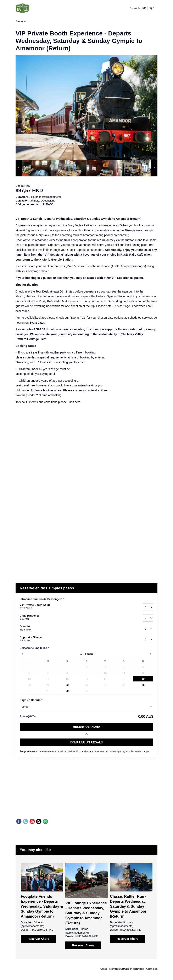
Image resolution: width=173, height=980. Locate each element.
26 (143, 685)
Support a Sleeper (76, 639)
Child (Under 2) (76, 617)
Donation (76, 628)
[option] (33, 168)
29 (67, 691)
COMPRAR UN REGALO (86, 742)
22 (67, 685)
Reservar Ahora (86, 727)
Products (21, 21)
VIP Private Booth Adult (76, 607)
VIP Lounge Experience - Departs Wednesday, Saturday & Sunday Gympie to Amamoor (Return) (86, 913)
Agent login (152, 969)
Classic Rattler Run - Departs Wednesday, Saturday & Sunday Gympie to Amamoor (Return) (128, 906)
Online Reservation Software (115, 969)
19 (143, 679)
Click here (74, 402)
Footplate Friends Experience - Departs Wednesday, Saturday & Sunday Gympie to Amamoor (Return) (42, 906)
